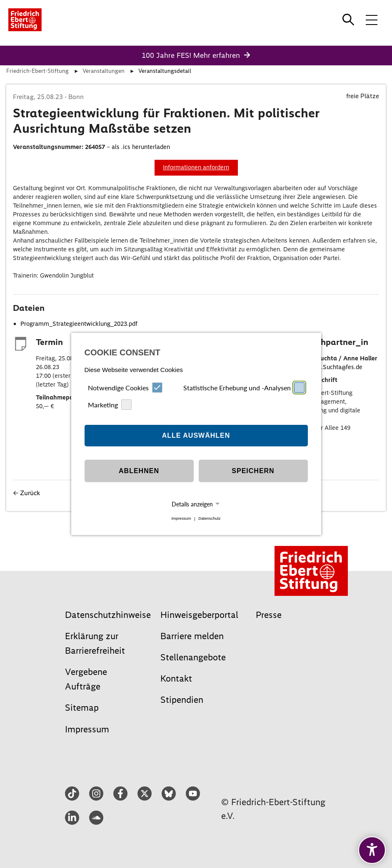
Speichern (253, 471)
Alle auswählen (196, 435)
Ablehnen (139, 471)
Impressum (181, 519)
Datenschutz (209, 519)
